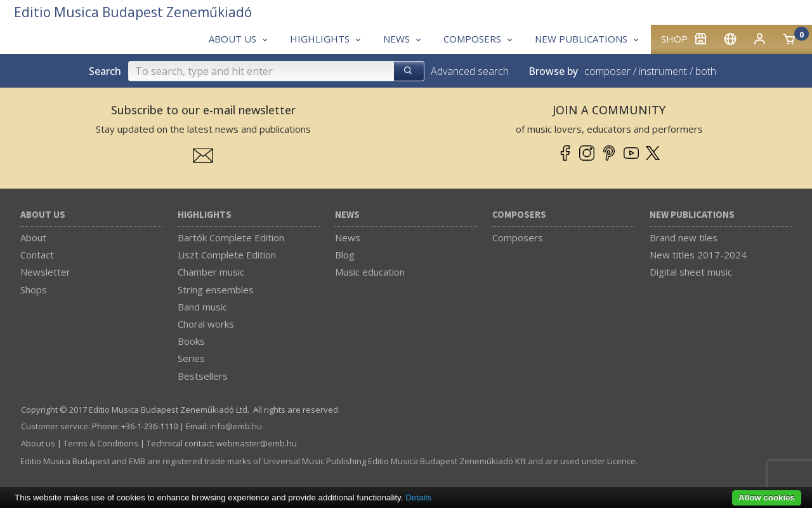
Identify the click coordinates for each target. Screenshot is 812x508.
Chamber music (211, 272)
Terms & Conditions (101, 443)
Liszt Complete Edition (227, 255)
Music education (370, 272)
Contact (37, 255)
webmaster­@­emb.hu (257, 443)
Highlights (205, 215)
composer (607, 71)
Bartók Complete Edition (231, 237)
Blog (345, 255)
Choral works (206, 324)
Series (191, 358)
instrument (663, 71)
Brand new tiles (684, 237)
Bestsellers (203, 376)
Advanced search (470, 71)
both (706, 71)
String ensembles (216, 290)
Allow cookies (767, 498)
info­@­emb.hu (236, 426)
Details (418, 498)
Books (191, 341)
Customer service (55, 426)
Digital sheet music (691, 272)
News (347, 215)
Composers (519, 215)
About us (43, 215)
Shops (34, 290)
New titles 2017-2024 (698, 255)
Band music (202, 307)
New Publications (692, 215)
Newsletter (45, 272)
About (33, 237)
